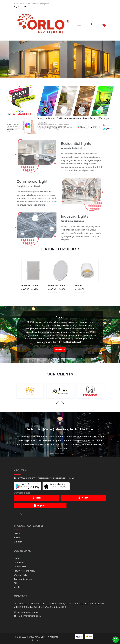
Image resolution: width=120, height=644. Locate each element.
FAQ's (16, 583)
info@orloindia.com (32, 616)
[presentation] (18, 274)
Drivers (17, 534)
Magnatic (40, 506)
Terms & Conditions (23, 579)
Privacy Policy (20, 567)
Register (17, 7)
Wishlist (17, 587)
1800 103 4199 (32, 612)
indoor (17, 538)
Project (83, 498)
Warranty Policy (21, 575)
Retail (37, 498)
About (17, 559)
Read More (60, 350)
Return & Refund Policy (24, 571)
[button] (79, 24)
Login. (25, 7)
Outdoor (18, 542)
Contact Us (19, 563)
